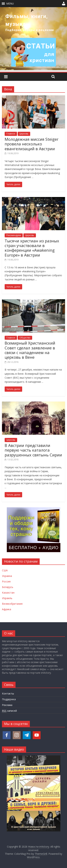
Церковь (24, 134)
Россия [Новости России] (6, 581)
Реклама (7, 705)
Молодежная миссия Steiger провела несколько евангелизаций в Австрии (32, 144)
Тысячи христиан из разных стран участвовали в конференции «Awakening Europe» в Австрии (32, 248)
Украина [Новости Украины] (7, 576)
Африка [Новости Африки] (7, 609)
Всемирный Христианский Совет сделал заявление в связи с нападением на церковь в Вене (30, 350)
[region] (33, 39)
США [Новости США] (5, 570)
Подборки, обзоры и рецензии (30, 30)
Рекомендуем (14, 235)
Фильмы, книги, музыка (27, 20)
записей (9, 711)
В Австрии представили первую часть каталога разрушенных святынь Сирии (33, 450)
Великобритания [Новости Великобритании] (12, 604)
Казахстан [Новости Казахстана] (8, 593)
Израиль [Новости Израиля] (7, 598)
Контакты (8, 693)
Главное (11, 134)
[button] (10, 4)
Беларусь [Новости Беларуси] (8, 587)
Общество (25, 338)
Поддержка (9, 699)
